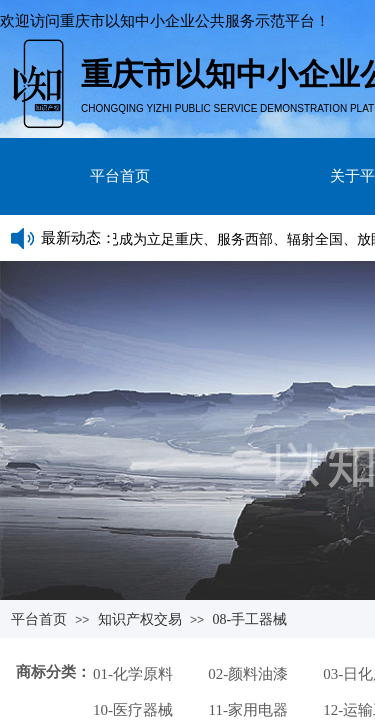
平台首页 (120, 176)
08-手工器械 (249, 619)
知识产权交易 (140, 619)
